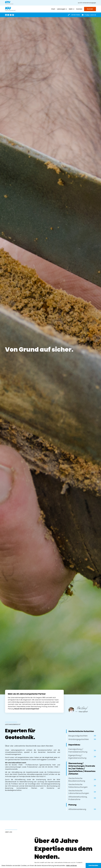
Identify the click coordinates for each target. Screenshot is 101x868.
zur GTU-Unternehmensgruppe (87, 3)
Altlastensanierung (77, 809)
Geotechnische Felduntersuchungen (78, 786)
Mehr (71, 9)
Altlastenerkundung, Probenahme (78, 798)
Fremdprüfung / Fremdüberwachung (78, 750)
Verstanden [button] (93, 865)
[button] (62, 9)
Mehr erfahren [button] (72, 866)
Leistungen (61, 9)
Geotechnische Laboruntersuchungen (79, 792)
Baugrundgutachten (78, 736)
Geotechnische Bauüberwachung (77, 780)
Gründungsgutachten (79, 739)
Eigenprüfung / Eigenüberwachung (77, 757)
